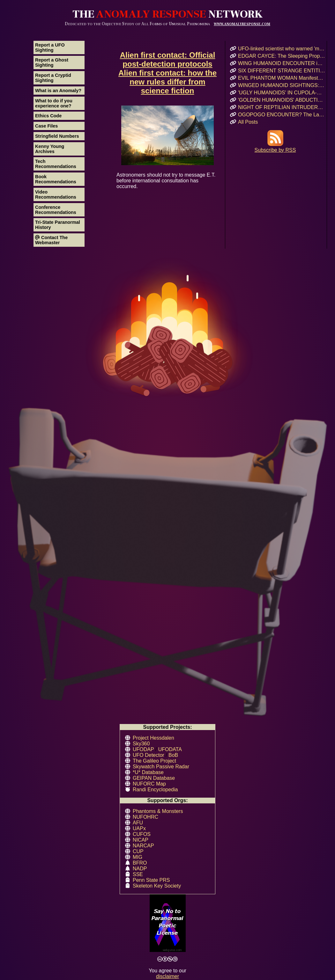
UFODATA (170, 749)
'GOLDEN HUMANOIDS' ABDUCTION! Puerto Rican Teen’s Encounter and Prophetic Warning (282, 100)
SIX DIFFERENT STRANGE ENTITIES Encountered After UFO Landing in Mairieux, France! (282, 71)
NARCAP (143, 846)
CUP (138, 851)
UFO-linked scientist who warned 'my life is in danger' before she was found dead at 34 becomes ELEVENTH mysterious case (282, 49)
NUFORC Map (149, 784)
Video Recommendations (56, 194)
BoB (173, 755)
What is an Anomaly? (58, 91)
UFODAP (143, 749)
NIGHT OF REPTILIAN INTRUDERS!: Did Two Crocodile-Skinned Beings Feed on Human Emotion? (282, 107)
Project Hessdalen (153, 738)
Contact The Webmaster (51, 240)
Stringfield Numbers (57, 136)
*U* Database (148, 772)
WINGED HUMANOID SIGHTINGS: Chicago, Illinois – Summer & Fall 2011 (282, 85)
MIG (138, 857)
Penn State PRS (151, 880)
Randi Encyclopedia (155, 790)
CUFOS (142, 834)
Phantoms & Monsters (158, 811)
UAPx (139, 828)
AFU (138, 823)
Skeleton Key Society (157, 886)
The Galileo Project (154, 761)
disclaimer (167, 976)
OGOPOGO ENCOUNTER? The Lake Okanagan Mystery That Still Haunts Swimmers (282, 115)
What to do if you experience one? (54, 103)
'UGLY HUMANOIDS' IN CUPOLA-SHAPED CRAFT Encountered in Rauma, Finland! (282, 93)
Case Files (46, 126)
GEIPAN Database (154, 778)
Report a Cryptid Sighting (53, 78)
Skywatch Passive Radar (161, 767)
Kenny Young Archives (50, 149)
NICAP (141, 840)
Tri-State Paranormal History (58, 225)
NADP (140, 869)
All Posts (248, 122)
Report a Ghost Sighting (52, 62)
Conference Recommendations (56, 210)
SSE (138, 874)
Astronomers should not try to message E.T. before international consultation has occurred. (167, 147)
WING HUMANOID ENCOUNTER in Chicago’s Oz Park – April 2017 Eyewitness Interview (282, 63)
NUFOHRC (145, 817)
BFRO (140, 863)
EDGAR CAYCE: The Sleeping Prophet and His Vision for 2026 (282, 56)
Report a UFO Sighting (50, 48)
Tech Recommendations (56, 164)
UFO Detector (149, 755)
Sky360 (141, 744)
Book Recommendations (56, 179)
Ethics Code (48, 116)
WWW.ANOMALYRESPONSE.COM (242, 24)
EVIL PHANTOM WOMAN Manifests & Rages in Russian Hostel (282, 78)
